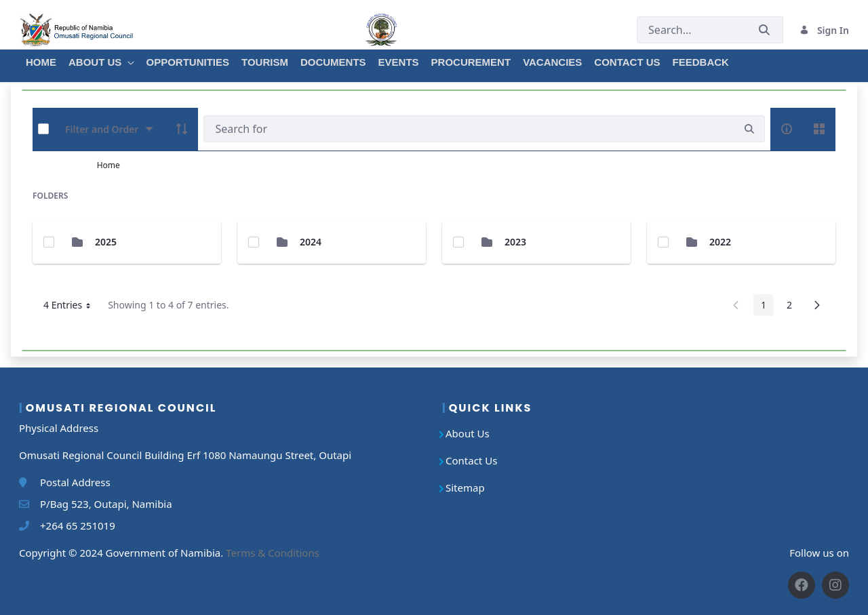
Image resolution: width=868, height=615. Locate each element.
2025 (106, 242)
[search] (749, 129)
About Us (468, 433)
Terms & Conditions (273, 553)
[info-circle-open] (787, 129)
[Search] (469, 129)
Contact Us (471, 460)
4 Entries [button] (72, 307)
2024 (311, 242)
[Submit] (764, 30)
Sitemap (465, 488)
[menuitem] (40, 60)
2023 (515, 242)
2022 (720, 242)
